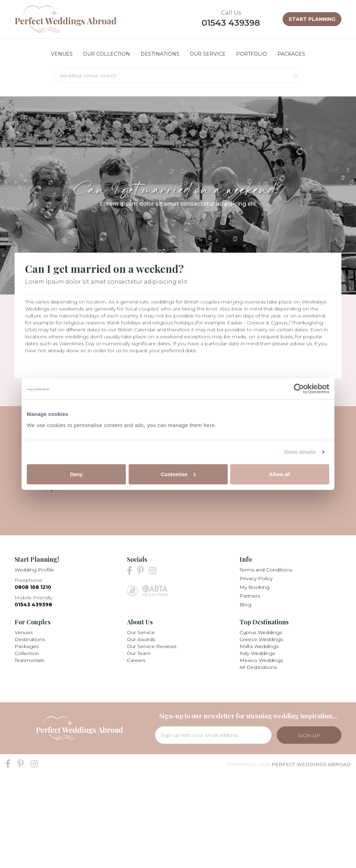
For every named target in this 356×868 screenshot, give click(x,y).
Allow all (280, 474)
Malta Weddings (259, 646)
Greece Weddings (261, 639)
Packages (27, 646)
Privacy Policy (256, 578)
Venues (24, 632)
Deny (76, 474)
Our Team (139, 653)
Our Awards (141, 639)
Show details (300, 452)
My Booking (254, 587)
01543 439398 (231, 23)
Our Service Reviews (152, 646)
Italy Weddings (257, 653)
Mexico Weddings (261, 660)
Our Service (141, 632)
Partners (250, 596)
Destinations (30, 639)
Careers (136, 660)
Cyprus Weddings (261, 632)
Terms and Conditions (266, 570)
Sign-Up (309, 735)
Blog (245, 605)
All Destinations (258, 667)
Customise (178, 474)
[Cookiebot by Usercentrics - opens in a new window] (299, 389)
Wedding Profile (34, 570)
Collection (27, 653)
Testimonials (29, 660)
